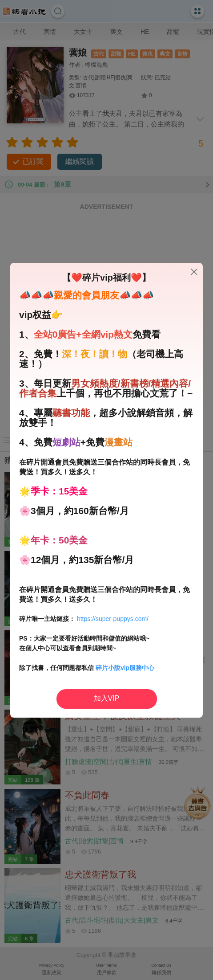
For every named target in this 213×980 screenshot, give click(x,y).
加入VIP (107, 698)
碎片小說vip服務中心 (125, 668)
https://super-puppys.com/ (113, 619)
